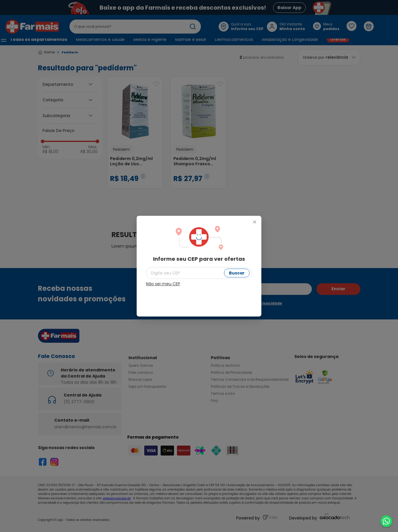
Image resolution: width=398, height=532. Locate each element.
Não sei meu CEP (163, 284)
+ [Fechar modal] (254, 222)
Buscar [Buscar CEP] (237, 273)
